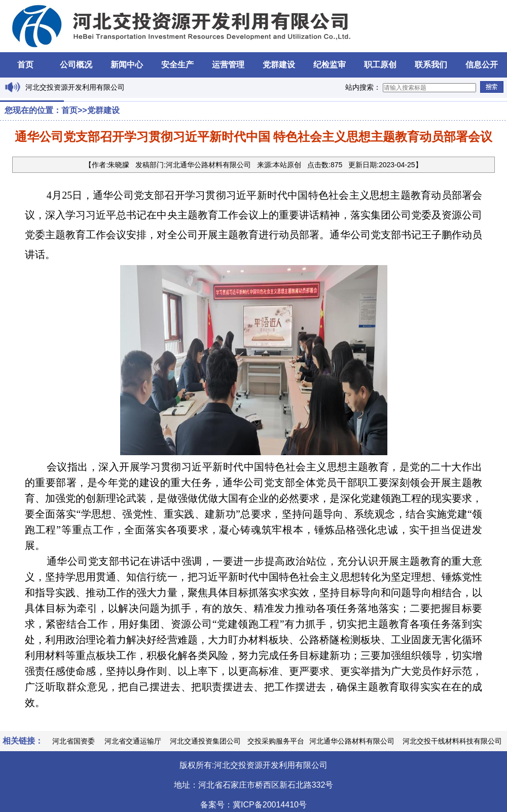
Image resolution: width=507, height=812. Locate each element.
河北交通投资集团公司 (205, 741)
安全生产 (177, 65)
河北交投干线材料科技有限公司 (452, 741)
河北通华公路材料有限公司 (352, 741)
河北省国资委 (74, 741)
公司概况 (76, 65)
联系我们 (431, 65)
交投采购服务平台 (276, 741)
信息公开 (482, 65)
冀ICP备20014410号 (270, 805)
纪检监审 (330, 65)
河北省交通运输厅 (133, 741)
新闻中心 (127, 65)
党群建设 (279, 65)
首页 (25, 65)
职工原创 (380, 65)
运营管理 (228, 65)
